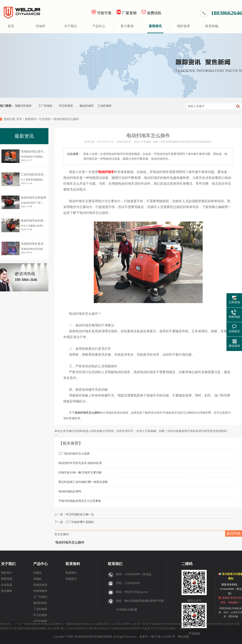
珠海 (137, 624)
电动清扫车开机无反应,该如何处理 (80, 463)
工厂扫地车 (45, 106)
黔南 (31, 628)
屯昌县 (146, 628)
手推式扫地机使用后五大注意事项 (80, 501)
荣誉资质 (7, 579)
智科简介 (7, 573)
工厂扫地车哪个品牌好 (80, 522)
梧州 (220, 624)
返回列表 (234, 533)
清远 (86, 624)
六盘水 (16, 628)
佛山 (47, 624)
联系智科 (73, 564)
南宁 (149, 624)
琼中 (139, 628)
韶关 (103, 624)
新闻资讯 (155, 26)
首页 (11, 26)
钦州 (214, 624)
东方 (108, 628)
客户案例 (127, 26)
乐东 (114, 628)
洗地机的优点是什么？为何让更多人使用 (46, 152)
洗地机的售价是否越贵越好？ (39, 244)
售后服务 (7, 591)
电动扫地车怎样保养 (33, 198)
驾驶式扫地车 (23, 106)
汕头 (92, 624)
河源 (52, 624)
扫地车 (41, 26)
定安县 (101, 628)
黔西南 (38, 628)
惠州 (58, 624)
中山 (131, 624)
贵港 (186, 624)
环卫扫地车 (66, 106)
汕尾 (97, 624)
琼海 (134, 628)
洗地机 (38, 579)
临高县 (121, 628)
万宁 (153, 628)
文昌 (159, 628)
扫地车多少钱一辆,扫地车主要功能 (80, 473)
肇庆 (126, 624)
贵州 (231, 624)
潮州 (35, 624)
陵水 (128, 628)
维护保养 (184, 26)
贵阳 (237, 624)
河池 (191, 624)
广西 (143, 624)
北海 (166, 624)
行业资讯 (45, 119)
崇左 (172, 624)
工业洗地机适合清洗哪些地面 (39, 174)
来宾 (203, 624)
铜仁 (45, 628)
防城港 (179, 624)
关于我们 (71, 26)
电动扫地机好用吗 (70, 491)
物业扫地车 (87, 106)
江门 (64, 624)
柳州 (208, 624)
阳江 (109, 624)
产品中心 (99, 26)
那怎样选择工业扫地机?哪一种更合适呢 (83, 482)
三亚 (69, 628)
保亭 (80, 628)
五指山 (166, 628)
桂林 (155, 624)
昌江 (86, 628)
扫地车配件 (40, 591)
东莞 (41, 624)
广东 (18, 624)
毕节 (8, 628)
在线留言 (71, 579)
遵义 (51, 628)
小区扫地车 (40, 621)
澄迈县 (93, 628)
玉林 (225, 624)
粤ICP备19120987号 (163, 637)
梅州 (80, 624)
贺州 (197, 624)
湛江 (120, 624)
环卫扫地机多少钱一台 (80, 514)
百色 (160, 624)
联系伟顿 (212, 26)
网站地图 (184, 637)
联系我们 (71, 573)
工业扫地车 (105, 106)
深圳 (30, 624)
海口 (63, 628)
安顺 (3, 628)
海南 (56, 628)
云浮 (114, 624)
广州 (24, 624)
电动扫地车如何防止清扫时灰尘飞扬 (43, 221)
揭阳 (69, 624)
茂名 (75, 624)
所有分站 (185, 628)
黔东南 (24, 628)
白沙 (74, 628)
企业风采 (7, 585)
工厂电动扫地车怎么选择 (74, 454)
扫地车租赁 (40, 585)
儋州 (173, 628)
